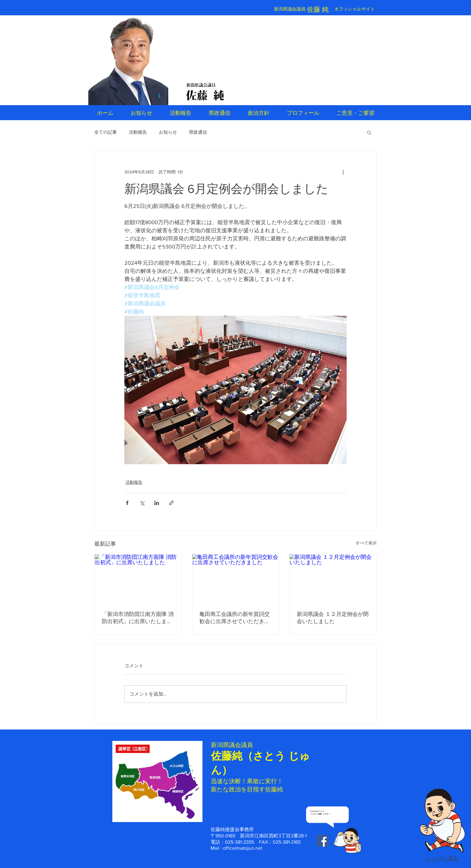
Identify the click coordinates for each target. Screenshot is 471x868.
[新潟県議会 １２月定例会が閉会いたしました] (333, 579)
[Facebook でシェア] (127, 503)
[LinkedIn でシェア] (157, 503)
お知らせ (168, 132)
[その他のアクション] (343, 172)
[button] (369, 132)
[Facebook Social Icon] (322, 841)
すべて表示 (366, 543)
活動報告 (138, 132)
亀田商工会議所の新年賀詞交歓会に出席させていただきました (235, 618)
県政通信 (198, 132)
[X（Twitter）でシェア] (142, 503)
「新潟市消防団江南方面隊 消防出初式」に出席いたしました (138, 618)
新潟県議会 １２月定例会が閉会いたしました (333, 618)
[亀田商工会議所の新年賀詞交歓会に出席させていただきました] (236, 579)
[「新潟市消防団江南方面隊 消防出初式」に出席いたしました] (138, 579)
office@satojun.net (243, 848)
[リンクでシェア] (171, 503)
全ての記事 (106, 132)
